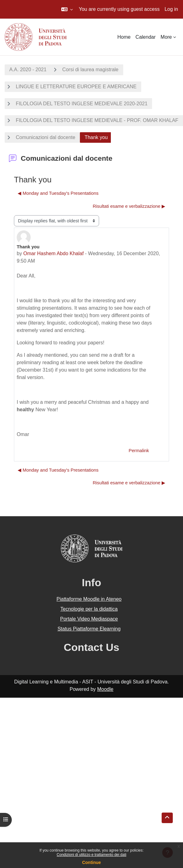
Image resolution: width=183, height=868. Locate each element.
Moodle (105, 689)
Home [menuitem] (124, 37)
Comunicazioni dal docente (46, 137)
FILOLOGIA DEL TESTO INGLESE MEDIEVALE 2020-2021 (82, 104)
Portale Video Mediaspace (89, 619)
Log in (171, 9)
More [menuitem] (166, 37)
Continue (91, 862)
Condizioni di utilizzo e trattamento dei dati (91, 855)
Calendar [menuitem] (146, 37)
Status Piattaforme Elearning (89, 629)
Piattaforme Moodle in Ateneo (89, 599)
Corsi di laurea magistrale (90, 70)
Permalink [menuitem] (139, 451)
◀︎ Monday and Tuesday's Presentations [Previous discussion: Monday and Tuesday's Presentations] (58, 193)
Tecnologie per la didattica (89, 609)
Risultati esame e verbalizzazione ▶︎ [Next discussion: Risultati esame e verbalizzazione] (129, 206)
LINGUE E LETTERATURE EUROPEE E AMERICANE (76, 87)
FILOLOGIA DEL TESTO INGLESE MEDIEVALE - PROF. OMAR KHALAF (97, 120)
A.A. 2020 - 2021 (28, 70)
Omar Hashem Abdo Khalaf (53, 253)
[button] (67, 9)
